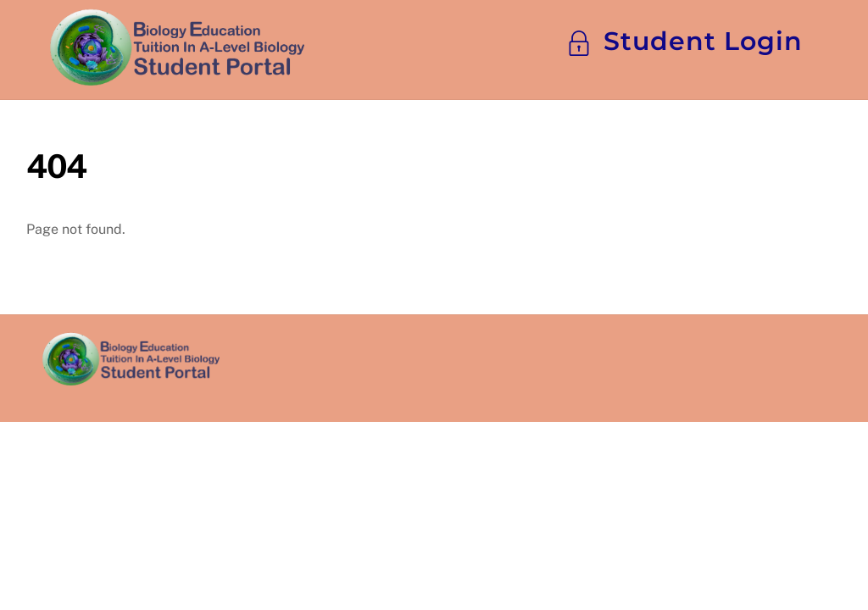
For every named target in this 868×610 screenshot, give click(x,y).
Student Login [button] (684, 41)
